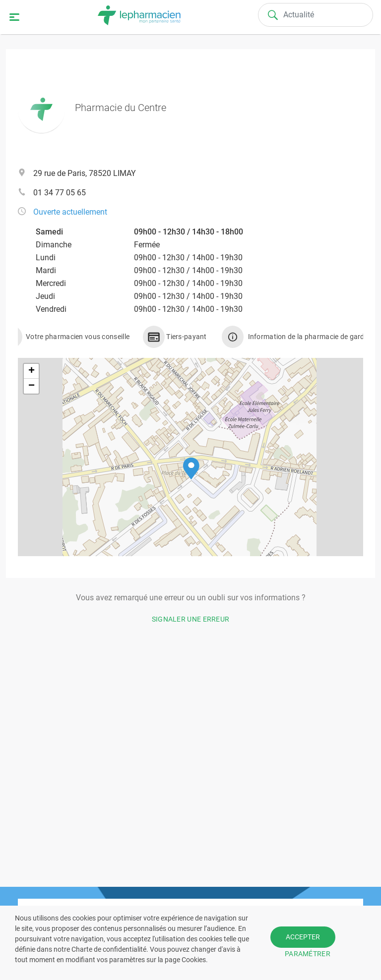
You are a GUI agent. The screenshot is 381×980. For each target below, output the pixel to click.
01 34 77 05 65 (60, 193)
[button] (191, 469)
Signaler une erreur (191, 619)
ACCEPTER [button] (303, 937)
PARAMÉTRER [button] (308, 954)
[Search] (316, 15)
